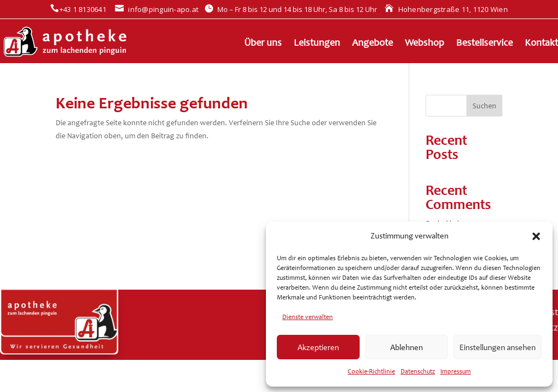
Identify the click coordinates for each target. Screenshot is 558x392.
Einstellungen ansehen (498, 347)
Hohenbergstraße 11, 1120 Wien (446, 9)
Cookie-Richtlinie (371, 371)
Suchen (484, 106)
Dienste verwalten (308, 317)
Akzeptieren (318, 347)
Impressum (456, 371)
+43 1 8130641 (78, 9)
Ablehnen (407, 347)
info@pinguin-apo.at (157, 9)
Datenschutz (418, 371)
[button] (536, 236)
